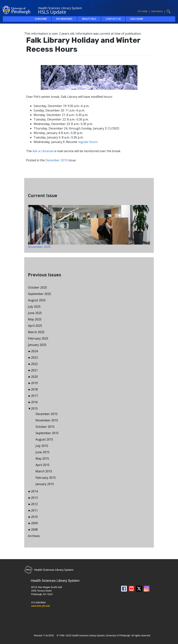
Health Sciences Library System (60, 8)
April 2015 (43, 465)
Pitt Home (143, 12)
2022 (34, 364)
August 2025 (37, 300)
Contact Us (113, 19)
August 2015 (44, 439)
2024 (34, 351)
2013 (34, 498)
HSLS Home (137, 19)
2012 (34, 504)
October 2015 (45, 427)
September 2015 (47, 433)
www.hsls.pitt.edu (41, 606)
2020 (34, 377)
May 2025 (35, 319)
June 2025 (35, 313)
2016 (34, 402)
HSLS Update (52, 12)
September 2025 (40, 294)
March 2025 (36, 332)
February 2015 (46, 478)
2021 (34, 370)
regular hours (88, 142)
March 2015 (44, 471)
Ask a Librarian (43, 151)
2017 (34, 396)
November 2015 (47, 420)
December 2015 (56, 160)
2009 (34, 523)
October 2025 (37, 287)
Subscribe (41, 19)
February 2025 (38, 338)
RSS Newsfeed (64, 19)
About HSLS (89, 19)
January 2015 (45, 484)
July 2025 (34, 307)
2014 (34, 491)
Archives (34, 536)
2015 (34, 408)
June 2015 (42, 452)
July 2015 (42, 446)
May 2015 (42, 459)
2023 (34, 358)
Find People (157, 12)
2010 (34, 517)
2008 (34, 530)
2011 (34, 510)
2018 (34, 389)
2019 (34, 383)
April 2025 (35, 326)
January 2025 (37, 345)
